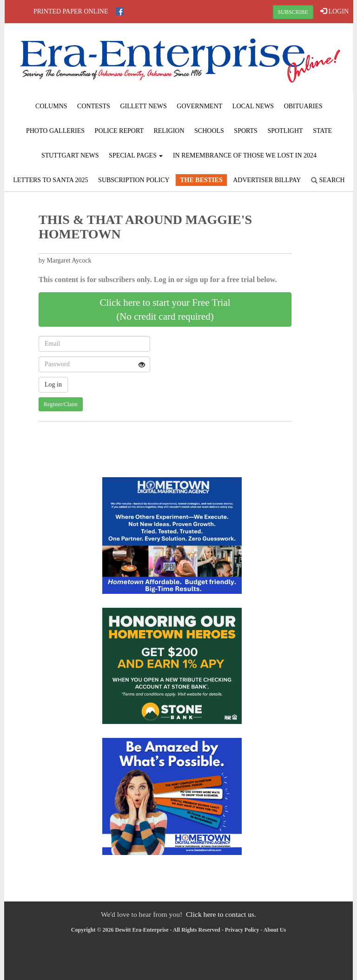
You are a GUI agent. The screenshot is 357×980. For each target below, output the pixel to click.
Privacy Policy (242, 930)
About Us (275, 930)
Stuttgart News (70, 155)
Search (328, 180)
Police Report (119, 131)
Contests (94, 106)
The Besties (201, 180)
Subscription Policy (134, 180)
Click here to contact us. (221, 914)
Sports (246, 131)
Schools (209, 131)
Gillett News (143, 106)
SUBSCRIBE (293, 12)
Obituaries (303, 106)
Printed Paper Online (71, 11)
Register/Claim (61, 404)
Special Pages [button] (136, 155)
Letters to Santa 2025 (50, 180)
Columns (51, 106)
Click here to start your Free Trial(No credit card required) (165, 309)
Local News (253, 106)
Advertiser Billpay (267, 180)
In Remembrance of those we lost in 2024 (245, 155)
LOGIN (334, 11)
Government (199, 106)
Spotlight (285, 131)
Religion (169, 131)
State (322, 131)
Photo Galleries (55, 131)
